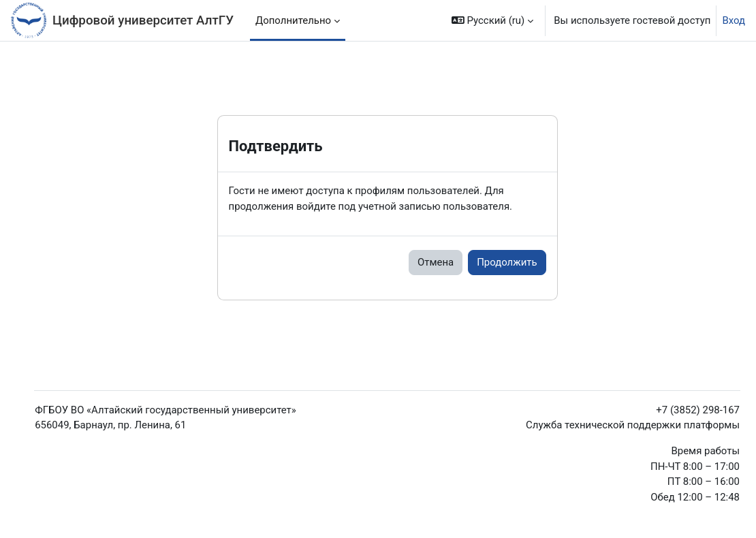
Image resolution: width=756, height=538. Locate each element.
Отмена (436, 262)
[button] (492, 20)
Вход (734, 20)
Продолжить (507, 262)
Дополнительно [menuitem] (293, 20)
